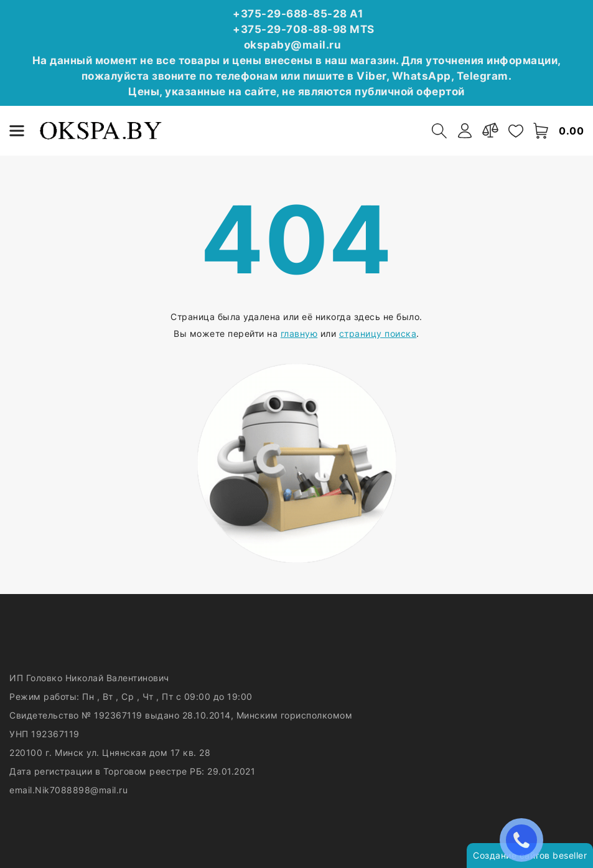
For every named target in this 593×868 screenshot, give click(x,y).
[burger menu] (17, 131)
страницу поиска (378, 333)
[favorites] (516, 131)
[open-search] (439, 131)
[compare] (490, 131)
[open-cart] (541, 131)
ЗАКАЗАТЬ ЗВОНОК (525, 840)
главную (299, 333)
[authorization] (465, 131)
